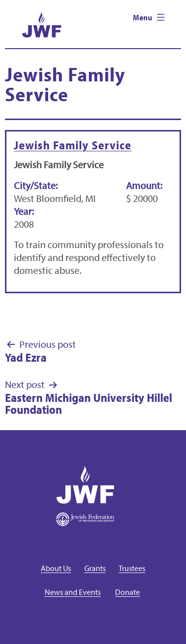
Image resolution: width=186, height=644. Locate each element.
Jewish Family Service (73, 145)
